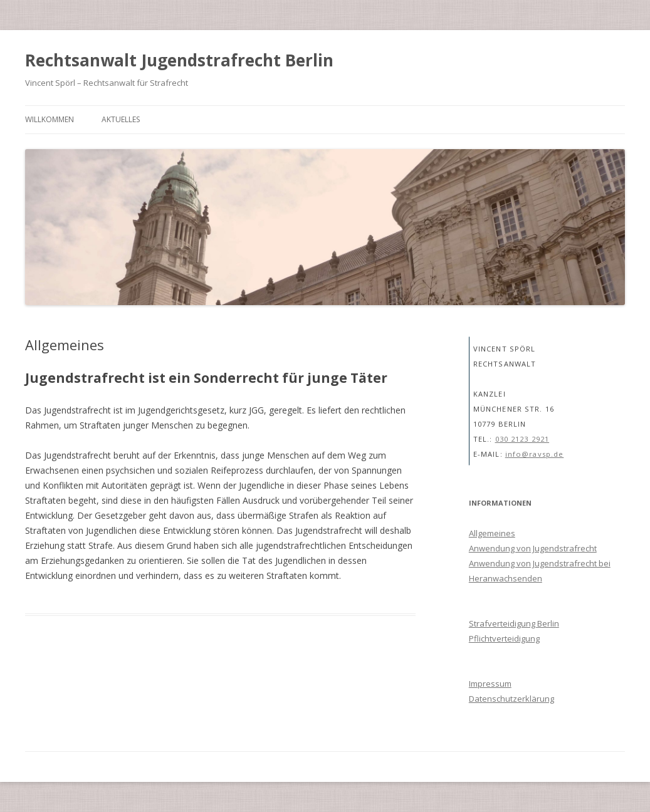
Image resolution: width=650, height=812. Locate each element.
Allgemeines (492, 533)
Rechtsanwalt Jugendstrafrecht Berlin (179, 60)
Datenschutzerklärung (511, 699)
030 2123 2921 (522, 439)
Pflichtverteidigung (504, 638)
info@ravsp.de (535, 454)
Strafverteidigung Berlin (514, 623)
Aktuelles (121, 119)
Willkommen (50, 119)
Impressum (490, 684)
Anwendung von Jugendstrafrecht (533, 548)
